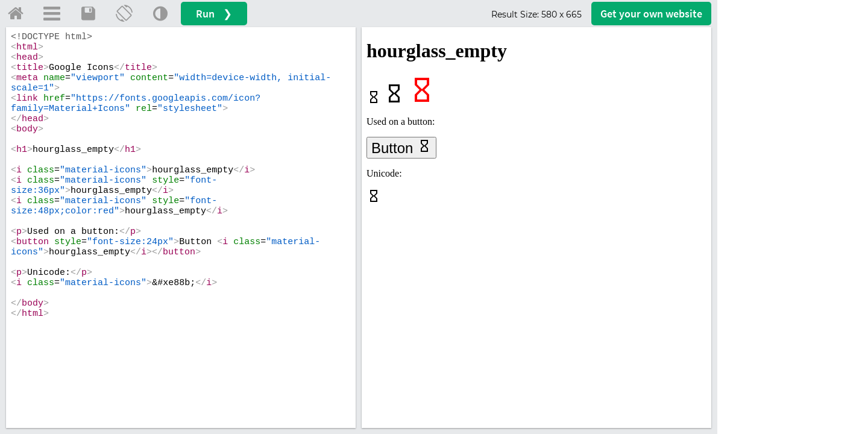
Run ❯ (214, 14)
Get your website (651, 14)
